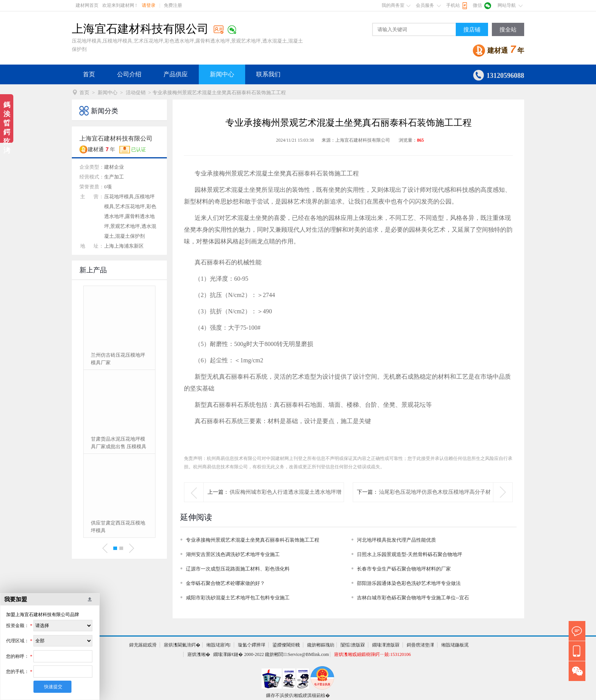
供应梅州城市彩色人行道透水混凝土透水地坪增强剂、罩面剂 (285, 502)
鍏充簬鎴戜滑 (143, 645)
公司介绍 (129, 74)
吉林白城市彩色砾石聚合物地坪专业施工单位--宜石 (413, 598)
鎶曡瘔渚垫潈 (420, 645)
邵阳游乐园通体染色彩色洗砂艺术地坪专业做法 (409, 583)
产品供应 (176, 74)
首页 (89, 74)
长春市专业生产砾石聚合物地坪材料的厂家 (404, 569)
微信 (477, 5)
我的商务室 (393, 5)
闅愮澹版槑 (353, 645)
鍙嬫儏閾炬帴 (286, 645)
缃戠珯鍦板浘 (455, 645)
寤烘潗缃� (199, 654)
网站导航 (507, 5)
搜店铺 (472, 30)
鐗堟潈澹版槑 (386, 645)
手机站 (453, 5)
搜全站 (508, 30)
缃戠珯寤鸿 (219, 645)
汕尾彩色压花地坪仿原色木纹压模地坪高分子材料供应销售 (435, 502)
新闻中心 (222, 74)
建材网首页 (87, 5)
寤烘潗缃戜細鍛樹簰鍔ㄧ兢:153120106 (372, 654)
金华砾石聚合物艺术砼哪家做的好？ (225, 583)
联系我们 (268, 74)
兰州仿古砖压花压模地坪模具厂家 (118, 359)
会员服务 (425, 5)
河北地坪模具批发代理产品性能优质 (396, 540)
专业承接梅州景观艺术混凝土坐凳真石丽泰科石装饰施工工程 (253, 540)
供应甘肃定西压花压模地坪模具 (118, 527)
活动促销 (136, 92)
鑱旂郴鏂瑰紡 (321, 645)
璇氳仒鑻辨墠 (252, 645)
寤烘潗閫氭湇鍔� (182, 645)
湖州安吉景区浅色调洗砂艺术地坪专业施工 (233, 554)
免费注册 (173, 5)
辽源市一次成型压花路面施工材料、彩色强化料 (238, 569)
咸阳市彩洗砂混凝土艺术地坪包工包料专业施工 (238, 598)
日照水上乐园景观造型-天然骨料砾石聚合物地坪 (410, 554)
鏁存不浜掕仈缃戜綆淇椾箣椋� (298, 695)
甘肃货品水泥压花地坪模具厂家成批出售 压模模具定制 (119, 443)
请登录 (149, 5)
